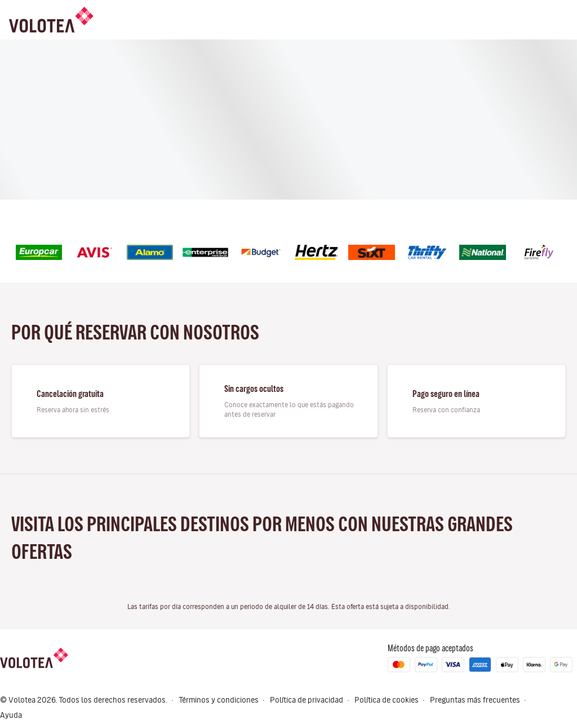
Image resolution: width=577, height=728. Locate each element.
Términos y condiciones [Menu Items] (219, 700)
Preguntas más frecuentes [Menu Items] (475, 700)
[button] (574, 708)
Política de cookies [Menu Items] (387, 700)
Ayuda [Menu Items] (11, 715)
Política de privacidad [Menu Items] (307, 700)
